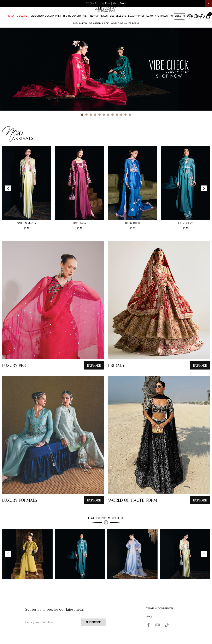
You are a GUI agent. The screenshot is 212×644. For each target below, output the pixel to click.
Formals (176, 29)
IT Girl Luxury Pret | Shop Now (106, 3)
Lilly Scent (185, 237)
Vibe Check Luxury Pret (46, 29)
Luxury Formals (157, 29)
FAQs (149, 630)
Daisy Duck (132, 237)
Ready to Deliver (18, 29)
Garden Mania (26, 237)
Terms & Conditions (160, 622)
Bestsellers (118, 29)
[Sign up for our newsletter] (66, 636)
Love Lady (79, 237)
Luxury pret (136, 29)
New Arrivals (99, 29)
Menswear (80, 37)
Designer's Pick (99, 37)
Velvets (200, 29)
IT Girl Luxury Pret (76, 29)
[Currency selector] (179, 16)
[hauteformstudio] (53, 320)
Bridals (188, 29)
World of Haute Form (125, 37)
